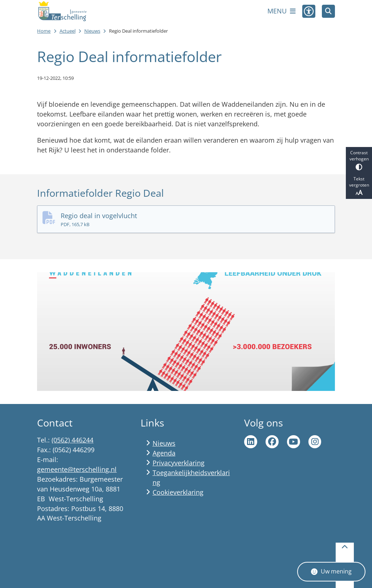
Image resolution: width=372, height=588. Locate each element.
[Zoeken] (328, 11)
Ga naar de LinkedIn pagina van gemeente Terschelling (251, 442)
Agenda (164, 453)
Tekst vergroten (359, 186)
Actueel (68, 31)
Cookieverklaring (178, 492)
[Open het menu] (282, 11)
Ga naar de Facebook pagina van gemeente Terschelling (272, 442)
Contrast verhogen (359, 160)
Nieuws (92, 31)
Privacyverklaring (179, 463)
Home (44, 31)
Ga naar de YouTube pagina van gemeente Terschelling (294, 442)
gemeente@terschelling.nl (77, 469)
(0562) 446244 (72, 440)
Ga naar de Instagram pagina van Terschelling (315, 442)
